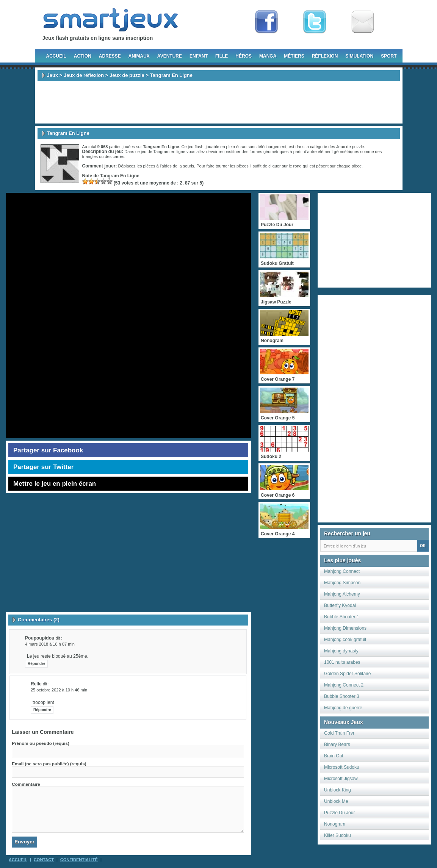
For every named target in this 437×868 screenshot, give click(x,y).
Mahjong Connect (342, 571)
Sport (389, 56)
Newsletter (363, 22)
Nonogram (335, 824)
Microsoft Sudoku (342, 767)
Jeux (53, 75)
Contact (44, 860)
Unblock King (338, 790)
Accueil (56, 56)
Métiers (294, 56)
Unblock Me (336, 801)
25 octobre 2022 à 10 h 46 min (59, 690)
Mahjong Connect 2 (344, 685)
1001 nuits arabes (342, 662)
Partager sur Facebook (48, 450)
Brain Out (334, 756)
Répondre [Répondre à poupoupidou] (37, 664)
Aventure (170, 56)
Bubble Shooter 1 (342, 617)
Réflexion (325, 56)
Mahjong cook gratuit (345, 640)
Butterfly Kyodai (340, 605)
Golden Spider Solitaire (347, 674)
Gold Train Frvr (339, 733)
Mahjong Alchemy (342, 594)
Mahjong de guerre (343, 708)
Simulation (359, 56)
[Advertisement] (219, 102)
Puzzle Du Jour (339, 813)
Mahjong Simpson (342, 583)
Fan (266, 22)
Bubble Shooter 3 (342, 696)
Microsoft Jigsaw (341, 779)
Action (83, 56)
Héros (244, 56)
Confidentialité (79, 860)
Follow (315, 22)
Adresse (110, 56)
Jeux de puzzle (127, 75)
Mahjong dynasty (341, 651)
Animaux (139, 56)
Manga (268, 56)
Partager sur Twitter (43, 467)
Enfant (199, 56)
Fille (222, 56)
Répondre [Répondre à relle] (42, 710)
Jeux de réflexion (84, 75)
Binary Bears (337, 744)
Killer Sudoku (338, 835)
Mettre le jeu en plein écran (55, 484)
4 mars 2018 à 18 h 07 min (50, 644)
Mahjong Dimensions (345, 628)
